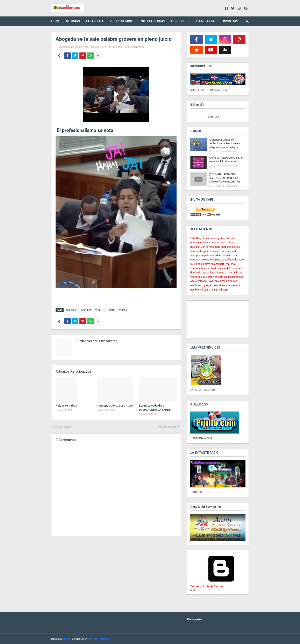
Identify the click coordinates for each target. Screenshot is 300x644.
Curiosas (117, 47)
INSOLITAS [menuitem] (231, 21)
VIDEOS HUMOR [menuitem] (121, 21)
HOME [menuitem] (56, 21)
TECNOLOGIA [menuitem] (205, 21)
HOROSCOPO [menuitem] (180, 21)
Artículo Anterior (63, 426)
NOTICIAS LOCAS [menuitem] (153, 21)
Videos (123, 310)
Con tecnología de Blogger (221, 585)
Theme (66, 639)
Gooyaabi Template (98, 639)
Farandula (86, 310)
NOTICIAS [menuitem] (73, 21)
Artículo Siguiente (169, 426)
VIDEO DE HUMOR (105, 310)
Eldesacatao (66, 47)
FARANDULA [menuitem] (95, 21)
